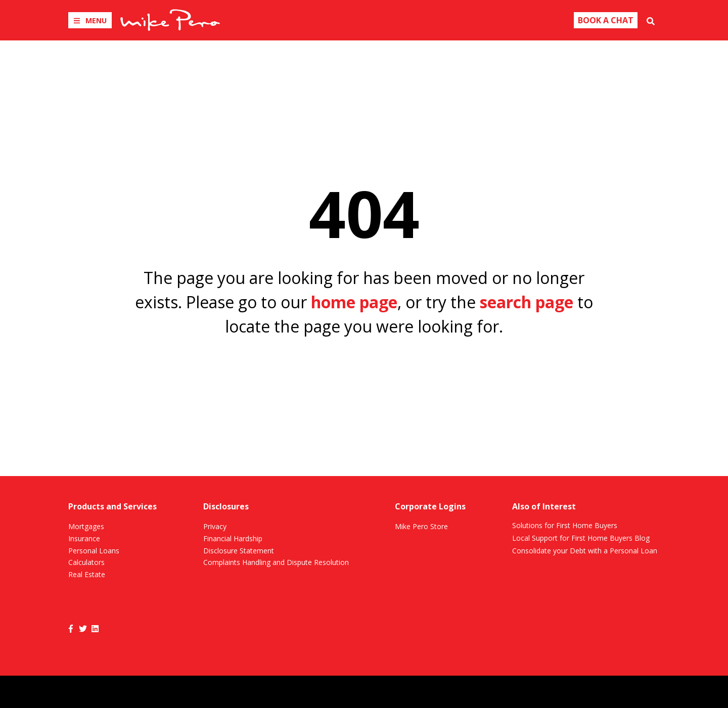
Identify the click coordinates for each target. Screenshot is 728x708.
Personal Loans (94, 551)
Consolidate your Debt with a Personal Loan (585, 551)
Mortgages (86, 526)
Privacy (215, 526)
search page (527, 302)
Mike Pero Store (421, 526)
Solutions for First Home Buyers (565, 525)
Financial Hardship (233, 538)
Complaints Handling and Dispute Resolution (276, 562)
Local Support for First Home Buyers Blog (581, 538)
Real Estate (87, 574)
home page (354, 302)
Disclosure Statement (239, 551)
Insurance (84, 538)
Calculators (86, 562)
